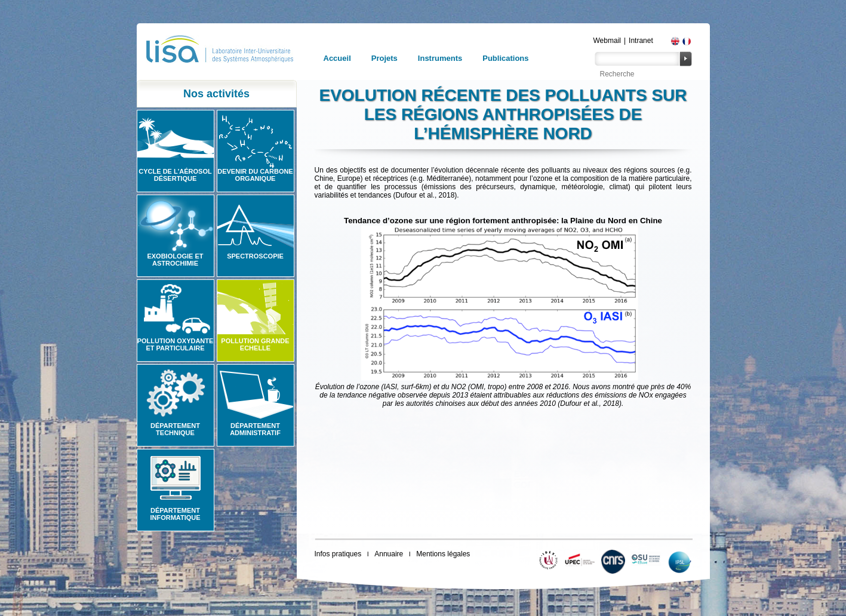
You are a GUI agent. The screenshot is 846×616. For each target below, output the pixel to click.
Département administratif (255, 429)
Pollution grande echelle (255, 344)
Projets (384, 58)
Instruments (440, 58)
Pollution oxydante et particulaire (176, 344)
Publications (505, 58)
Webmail (607, 41)
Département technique (175, 429)
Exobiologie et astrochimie (175, 260)
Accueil (337, 58)
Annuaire (389, 554)
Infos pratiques (338, 554)
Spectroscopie (255, 256)
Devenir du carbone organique (255, 175)
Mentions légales (443, 554)
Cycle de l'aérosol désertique (175, 175)
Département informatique (175, 514)
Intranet (641, 41)
